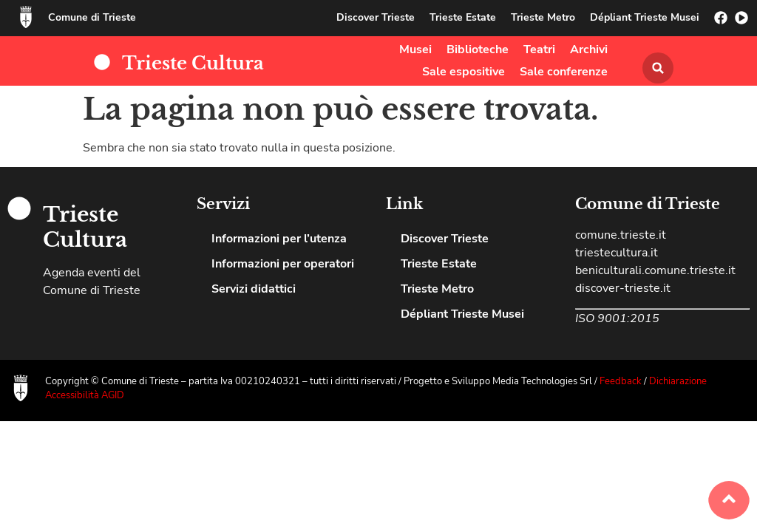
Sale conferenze (564, 72)
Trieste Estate (463, 17)
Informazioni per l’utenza (279, 239)
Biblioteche (478, 50)
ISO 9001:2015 (617, 318)
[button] (658, 68)
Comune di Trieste (92, 17)
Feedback (622, 381)
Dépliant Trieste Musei (645, 17)
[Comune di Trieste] (26, 17)
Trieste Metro (543, 17)
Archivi (589, 50)
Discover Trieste (376, 17)
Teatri (539, 50)
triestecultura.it (617, 253)
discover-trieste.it (623, 288)
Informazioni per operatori (283, 264)
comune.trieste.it (621, 235)
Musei (415, 50)
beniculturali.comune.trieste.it (655, 270)
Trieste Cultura (193, 63)
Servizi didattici (254, 289)
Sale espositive (464, 72)
